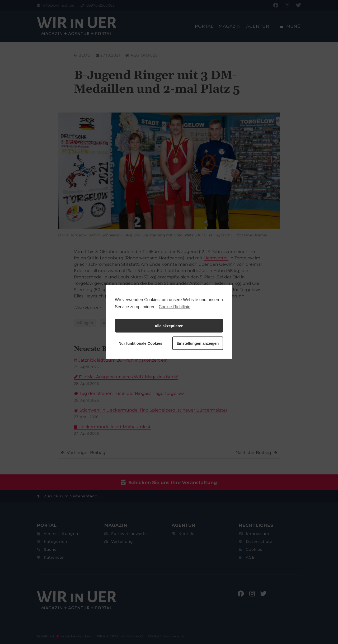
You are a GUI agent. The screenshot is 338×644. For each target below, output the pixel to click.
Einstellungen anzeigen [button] (198, 343)
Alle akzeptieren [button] (169, 326)
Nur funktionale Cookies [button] (140, 343)
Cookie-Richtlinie (175, 307)
